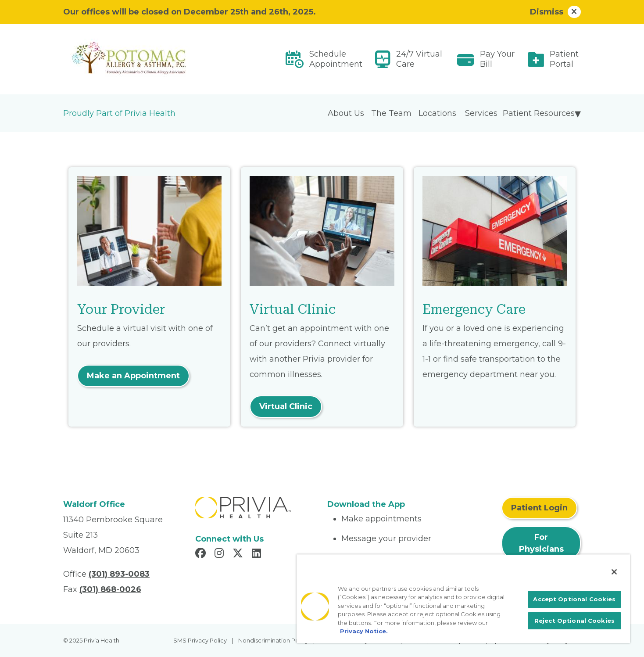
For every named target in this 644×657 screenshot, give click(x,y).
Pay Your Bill (497, 59)
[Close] (614, 572)
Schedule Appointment (336, 59)
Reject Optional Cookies (574, 621)
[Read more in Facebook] (202, 554)
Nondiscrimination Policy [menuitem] (273, 640)
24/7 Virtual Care (419, 59)
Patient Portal (564, 59)
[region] (463, 599)
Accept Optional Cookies (574, 599)
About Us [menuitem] (346, 113)
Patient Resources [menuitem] (539, 113)
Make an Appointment (133, 376)
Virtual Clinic (286, 406)
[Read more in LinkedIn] (258, 554)
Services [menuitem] (481, 113)
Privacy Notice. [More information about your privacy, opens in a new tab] (364, 631)
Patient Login (539, 508)
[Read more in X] (239, 554)
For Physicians (541, 543)
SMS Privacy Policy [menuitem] (200, 640)
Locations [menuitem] (437, 113)
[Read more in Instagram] (220, 554)
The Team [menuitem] (391, 113)
